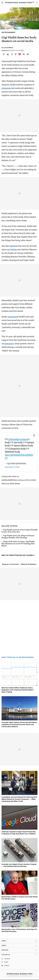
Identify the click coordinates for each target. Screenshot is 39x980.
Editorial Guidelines (28, 564)
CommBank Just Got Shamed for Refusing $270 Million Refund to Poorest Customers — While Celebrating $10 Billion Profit (19, 799)
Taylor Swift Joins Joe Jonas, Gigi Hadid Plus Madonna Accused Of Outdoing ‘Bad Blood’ (18, 544)
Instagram (6, 88)
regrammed (13, 317)
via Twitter (12, 250)
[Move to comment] (28, 54)
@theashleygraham (18, 439)
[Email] (24, 54)
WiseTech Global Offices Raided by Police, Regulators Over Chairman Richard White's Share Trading (18, 690)
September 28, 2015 (12, 467)
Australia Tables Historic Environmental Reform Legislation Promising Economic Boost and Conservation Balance (19, 724)
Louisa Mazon (8, 48)
